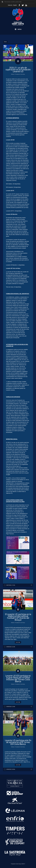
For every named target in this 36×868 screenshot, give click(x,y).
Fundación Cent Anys (20, 74)
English (15, 5)
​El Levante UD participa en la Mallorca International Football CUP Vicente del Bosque (18, 617)
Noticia (13, 74)
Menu (20, 29)
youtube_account (26, 5)
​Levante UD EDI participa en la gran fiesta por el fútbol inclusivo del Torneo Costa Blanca (18, 678)
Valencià (10, 5)
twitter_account (23, 5)
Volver (5, 42)
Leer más (18, 642)
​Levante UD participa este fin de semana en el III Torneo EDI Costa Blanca (18, 742)
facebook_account (19, 5)
